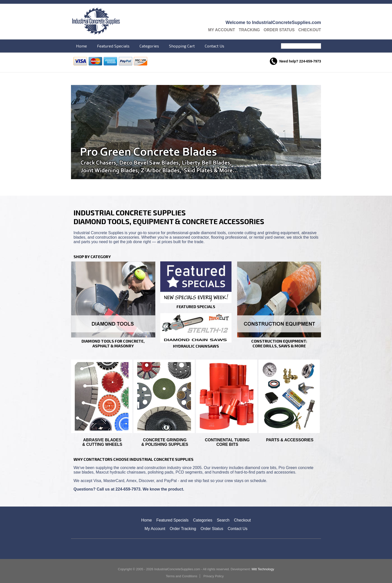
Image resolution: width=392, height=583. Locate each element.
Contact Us (214, 46)
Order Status (279, 30)
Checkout (310, 30)
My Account (221, 30)
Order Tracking (183, 529)
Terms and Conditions (181, 576)
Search (318, 46)
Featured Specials (113, 46)
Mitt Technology (263, 569)
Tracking (249, 30)
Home (81, 46)
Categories (149, 46)
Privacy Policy (214, 576)
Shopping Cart (182, 46)
